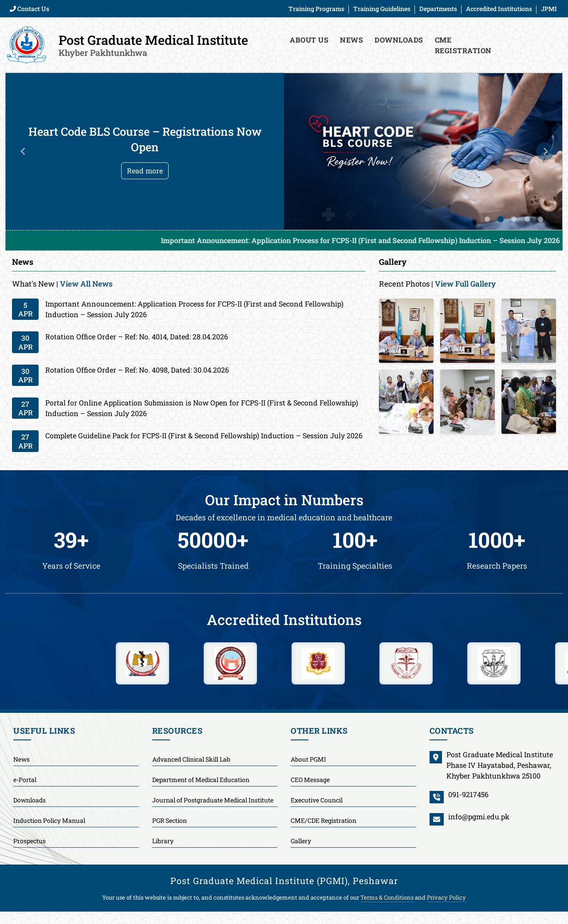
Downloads (399, 40)
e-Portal (25, 780)
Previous (23, 151)
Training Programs (316, 9)
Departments (438, 9)
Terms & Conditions (387, 897)
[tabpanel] (284, 151)
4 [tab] (527, 219)
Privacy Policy (446, 897)
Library (163, 841)
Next (545, 151)
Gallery (301, 841)
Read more (145, 171)
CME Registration (463, 45)
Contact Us (30, 9)
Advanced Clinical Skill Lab (191, 759)
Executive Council (317, 800)
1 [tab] (487, 219)
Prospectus (30, 841)
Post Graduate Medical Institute (153, 45)
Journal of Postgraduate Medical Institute (213, 800)
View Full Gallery (465, 284)
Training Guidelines (382, 9)
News (351, 40)
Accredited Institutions (499, 9)
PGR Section (170, 820)
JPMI (549, 9)
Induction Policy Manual (49, 820)
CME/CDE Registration (323, 820)
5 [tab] (540, 219)
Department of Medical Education (201, 780)
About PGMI (308, 759)
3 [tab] (514, 219)
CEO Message (310, 780)
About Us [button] (309, 40)
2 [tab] (501, 219)
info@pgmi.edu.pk (479, 816)
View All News (86, 284)
